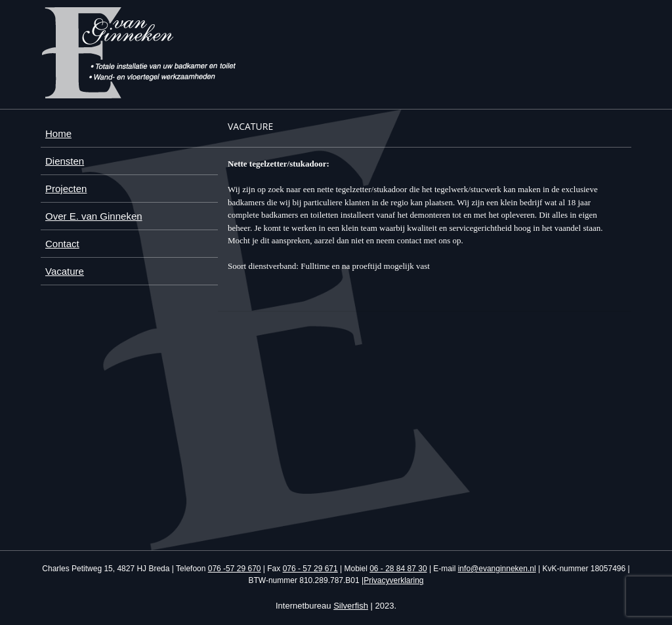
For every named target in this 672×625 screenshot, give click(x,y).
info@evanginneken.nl (497, 569)
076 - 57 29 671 (310, 569)
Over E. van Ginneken (94, 216)
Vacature (65, 271)
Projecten (66, 189)
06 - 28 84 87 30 (398, 569)
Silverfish (351, 606)
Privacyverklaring (393, 580)
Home (58, 133)
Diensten (65, 161)
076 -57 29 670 (235, 569)
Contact (62, 244)
